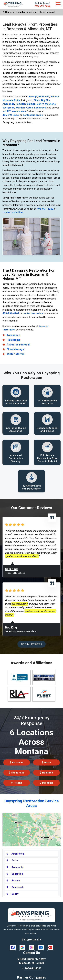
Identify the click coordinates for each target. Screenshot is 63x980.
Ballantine (17, 874)
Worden (20, 108)
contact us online (33, 115)
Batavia (16, 880)
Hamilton (21, 104)
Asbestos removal (18, 345)
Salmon (31, 104)
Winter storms (16, 354)
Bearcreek (18, 887)
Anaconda (8, 104)
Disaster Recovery (26, 12)
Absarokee (18, 854)
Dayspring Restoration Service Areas (31, 803)
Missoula (8, 100)
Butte (17, 100)
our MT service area (14, 111)
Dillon (37, 100)
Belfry (40, 104)
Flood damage (15, 349)
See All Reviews (32, 644)
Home (7, 12)
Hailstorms (13, 340)
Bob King (11, 627)
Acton (29, 108)
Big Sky (46, 100)
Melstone (50, 104)
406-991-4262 (42, 6)
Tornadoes (13, 335)
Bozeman (44, 97)
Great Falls (17, 773)
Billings (33, 97)
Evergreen (8, 108)
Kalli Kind (11, 569)
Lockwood (40, 108)
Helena (55, 97)
